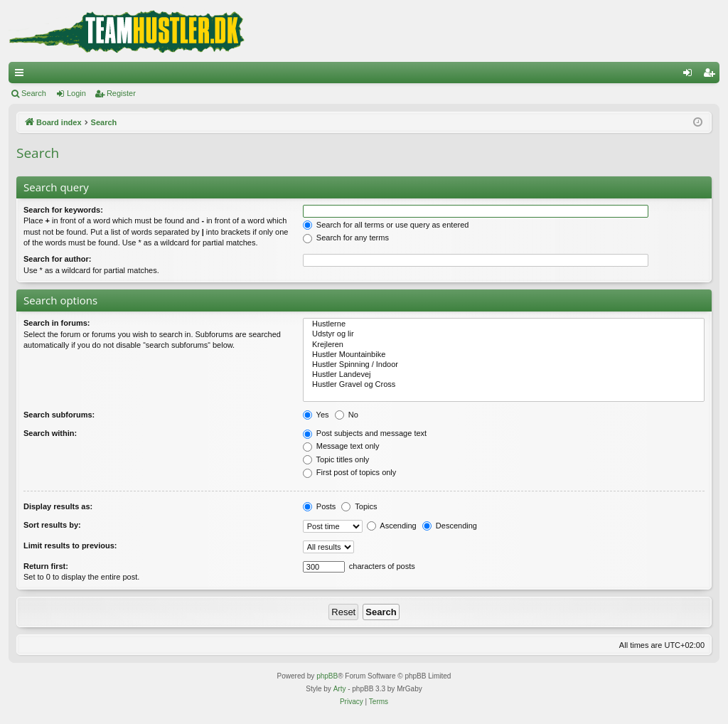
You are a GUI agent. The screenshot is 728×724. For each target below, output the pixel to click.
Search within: (50, 433)
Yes (316, 415)
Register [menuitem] (712, 75)
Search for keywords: (63, 210)
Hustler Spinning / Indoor (504, 365)
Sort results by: (52, 525)
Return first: (46, 566)
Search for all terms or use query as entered (386, 225)
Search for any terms (346, 238)
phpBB (327, 676)
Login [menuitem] (691, 75)
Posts (320, 506)
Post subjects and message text (365, 433)
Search (34, 93)
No (347, 415)
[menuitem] (352, 702)
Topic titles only (336, 459)
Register (121, 93)
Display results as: (58, 506)
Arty (340, 689)
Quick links (22, 75)
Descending (450, 526)
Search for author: (57, 259)
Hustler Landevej (504, 375)
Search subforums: (59, 415)
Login (76, 93)
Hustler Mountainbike (504, 355)
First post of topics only (350, 472)
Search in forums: (57, 323)
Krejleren (504, 345)
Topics (359, 506)
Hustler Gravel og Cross (504, 385)
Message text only (341, 446)
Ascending (392, 526)
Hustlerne (504, 324)
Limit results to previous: (70, 545)
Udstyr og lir (504, 334)
